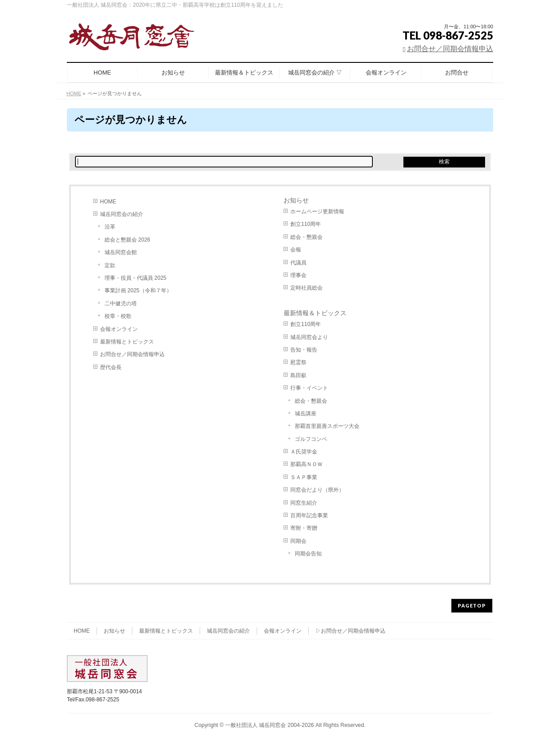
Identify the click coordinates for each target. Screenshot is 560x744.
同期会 (298, 541)
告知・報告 (304, 350)
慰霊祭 (298, 362)
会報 (296, 250)
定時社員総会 (306, 288)
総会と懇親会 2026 (127, 240)
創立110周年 (306, 224)
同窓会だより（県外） (317, 490)
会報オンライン (119, 329)
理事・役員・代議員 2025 (136, 278)
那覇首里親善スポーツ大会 (327, 426)
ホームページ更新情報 (317, 211)
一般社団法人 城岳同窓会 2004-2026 (270, 725)
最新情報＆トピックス (315, 313)
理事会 (298, 275)
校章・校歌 (118, 316)
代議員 (298, 263)
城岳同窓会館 (121, 252)
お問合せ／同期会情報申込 (450, 49)
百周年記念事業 (309, 515)
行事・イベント (309, 388)
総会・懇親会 (306, 237)
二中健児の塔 (121, 304)
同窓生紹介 (304, 503)
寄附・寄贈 (304, 528)
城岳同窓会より (309, 337)
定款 (110, 265)
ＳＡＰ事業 (304, 477)
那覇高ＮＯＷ (306, 464)
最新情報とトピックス (127, 342)
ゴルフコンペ (311, 439)
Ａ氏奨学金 (304, 452)
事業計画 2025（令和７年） (138, 291)
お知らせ (296, 200)
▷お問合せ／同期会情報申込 (350, 631)
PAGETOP (472, 605)
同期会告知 (308, 554)
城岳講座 (306, 414)
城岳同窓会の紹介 (122, 214)
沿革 (110, 227)
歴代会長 (111, 367)
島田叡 (298, 375)
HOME (108, 202)
